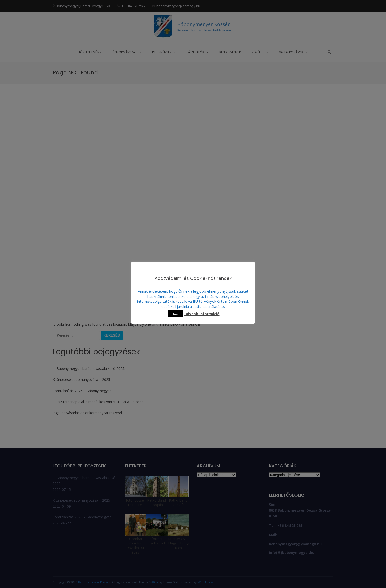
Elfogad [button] (176, 314)
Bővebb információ (202, 314)
